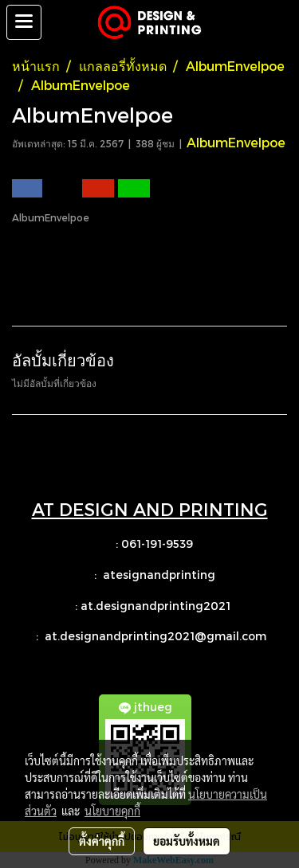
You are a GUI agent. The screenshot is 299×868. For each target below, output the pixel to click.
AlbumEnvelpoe (236, 142)
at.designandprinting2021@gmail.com (157, 636)
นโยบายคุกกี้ (112, 811)
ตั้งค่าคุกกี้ (102, 841)
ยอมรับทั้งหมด (187, 841)
